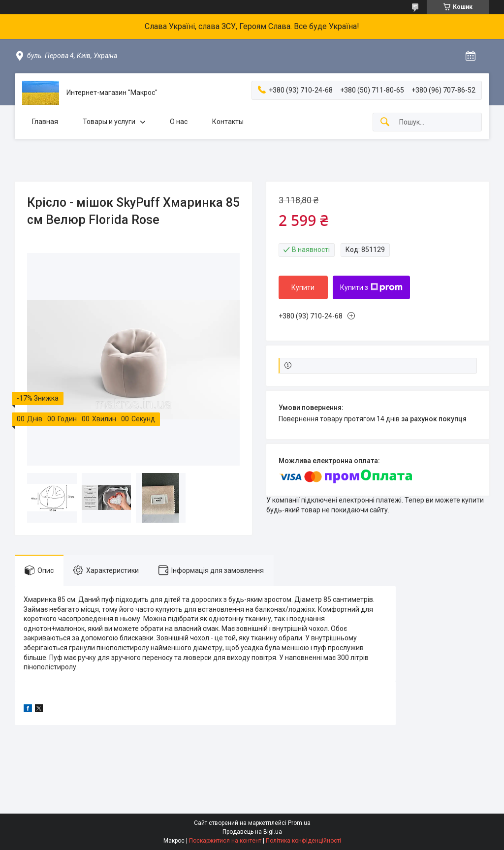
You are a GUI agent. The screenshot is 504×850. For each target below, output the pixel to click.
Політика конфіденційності (303, 841)
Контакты (228, 122)
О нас (179, 122)
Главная (45, 122)
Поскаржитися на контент (225, 841)
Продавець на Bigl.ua (252, 832)
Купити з (371, 287)
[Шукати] (385, 122)
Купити (303, 287)
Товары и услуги (109, 122)
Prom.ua (299, 823)
